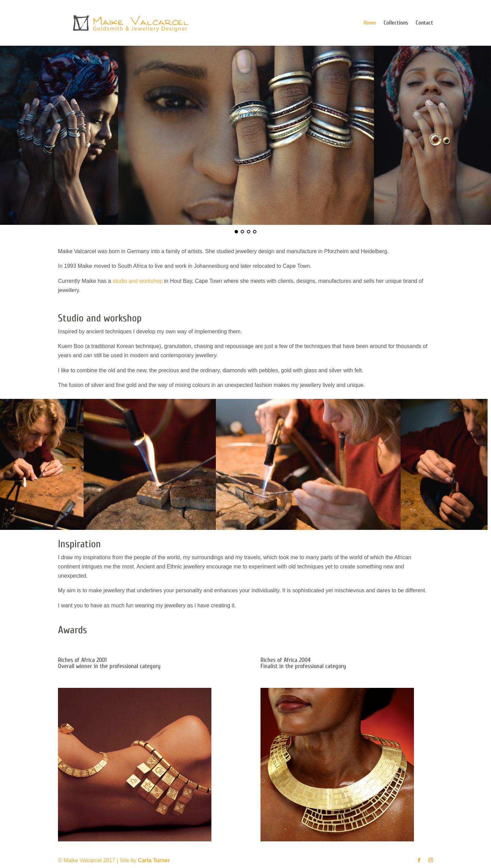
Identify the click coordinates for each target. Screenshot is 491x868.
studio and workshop (138, 281)
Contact (424, 23)
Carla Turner (154, 860)
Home (370, 23)
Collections (396, 23)
